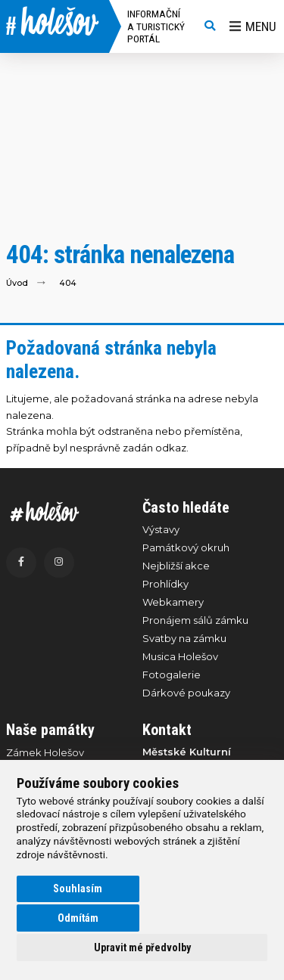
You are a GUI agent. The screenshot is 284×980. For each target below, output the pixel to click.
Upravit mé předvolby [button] (142, 947)
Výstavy (161, 529)
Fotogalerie (172, 675)
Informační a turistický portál (156, 26)
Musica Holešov (180, 656)
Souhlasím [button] (78, 889)
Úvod (17, 283)
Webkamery (173, 602)
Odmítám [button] (78, 918)
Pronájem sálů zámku (195, 620)
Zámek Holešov (45, 752)
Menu (253, 26)
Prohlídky (165, 584)
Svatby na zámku (184, 638)
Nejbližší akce (176, 566)
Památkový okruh (186, 547)
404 (68, 283)
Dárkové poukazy (186, 693)
